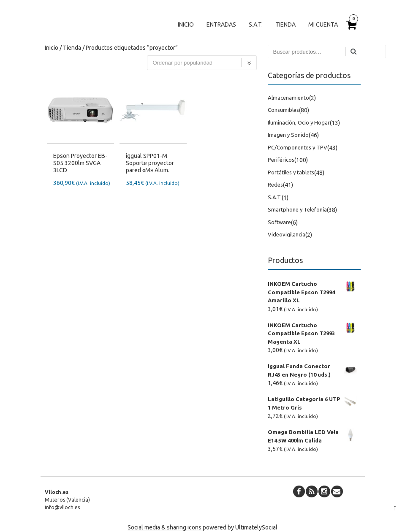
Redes (275, 185)
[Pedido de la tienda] (202, 63)
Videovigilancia (287, 234)
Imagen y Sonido (288, 135)
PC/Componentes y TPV (298, 147)
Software (279, 222)
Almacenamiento (288, 98)
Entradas (221, 24)
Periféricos (281, 160)
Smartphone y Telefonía (297, 209)
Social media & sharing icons (165, 527)
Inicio (186, 24)
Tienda (285, 24)
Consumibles (283, 110)
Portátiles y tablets (291, 172)
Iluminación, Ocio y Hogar (299, 122)
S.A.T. (256, 24)
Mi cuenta (323, 24)
